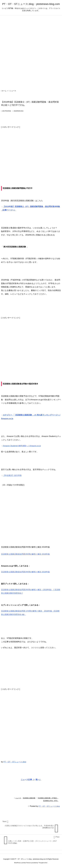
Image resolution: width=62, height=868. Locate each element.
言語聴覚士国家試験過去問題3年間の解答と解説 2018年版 (25, 572)
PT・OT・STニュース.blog (15, 762)
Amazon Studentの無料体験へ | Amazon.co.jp (22, 446)
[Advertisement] (31, 152)
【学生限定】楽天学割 (12, 475)
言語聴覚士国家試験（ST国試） (48, 798)
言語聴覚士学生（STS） (51, 801)
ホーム (4, 91)
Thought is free (43, 863)
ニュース (13, 91)
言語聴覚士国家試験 (29, 798)
